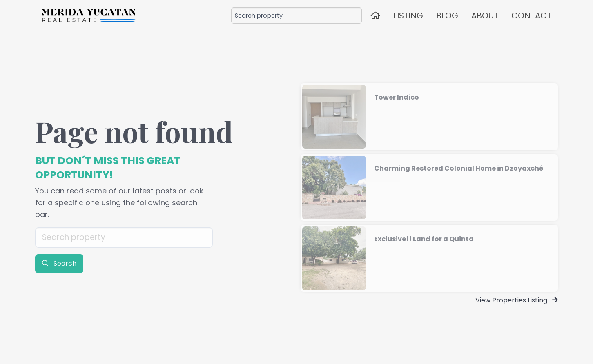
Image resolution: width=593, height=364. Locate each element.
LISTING (408, 16)
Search (59, 263)
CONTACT (531, 16)
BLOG (447, 16)
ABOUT (485, 16)
